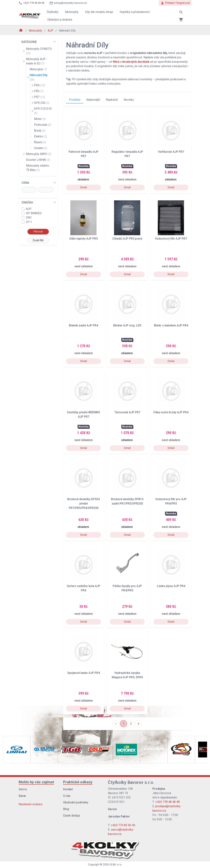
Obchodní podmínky (76, 802)
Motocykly (36, 31)
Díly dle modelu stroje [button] (99, 12)
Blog (66, 809)
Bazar (22, 796)
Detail (84, 187)
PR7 (40, 97)
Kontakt (68, 789)
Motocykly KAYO (39, 154)
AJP (51, 31)
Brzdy (40, 131)
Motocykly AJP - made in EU (37, 61)
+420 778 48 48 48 (167, 802)
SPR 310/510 (43, 111)
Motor (40, 119)
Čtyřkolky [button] (53, 12)
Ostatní (41, 148)
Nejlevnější (93, 100)
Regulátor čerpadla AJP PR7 (127, 154)
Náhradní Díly (39, 77)
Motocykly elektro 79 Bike (37, 168)
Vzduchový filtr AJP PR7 (171, 239)
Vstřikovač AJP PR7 (171, 152)
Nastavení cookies (31, 804)
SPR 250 (42, 103)
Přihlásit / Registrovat (175, 3)
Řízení (40, 142)
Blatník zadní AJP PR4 (84, 325)
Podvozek (43, 125)
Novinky (129, 100)
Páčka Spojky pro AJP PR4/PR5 (127, 588)
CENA (25, 183)
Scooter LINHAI (38, 160)
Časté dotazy (72, 816)
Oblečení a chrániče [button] (60, 20)
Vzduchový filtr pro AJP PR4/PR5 (171, 501)
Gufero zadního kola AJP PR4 (84, 588)
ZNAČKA (27, 202)
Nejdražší (112, 100)
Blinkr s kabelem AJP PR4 (171, 325)
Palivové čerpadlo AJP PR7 (84, 154)
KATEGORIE (29, 42)
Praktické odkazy (78, 782)
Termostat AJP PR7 (127, 412)
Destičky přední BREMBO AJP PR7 (84, 414)
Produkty (75, 100)
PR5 (39, 91)
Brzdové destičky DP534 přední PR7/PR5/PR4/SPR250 (84, 504)
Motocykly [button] (72, 12)
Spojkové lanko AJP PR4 (84, 673)
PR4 (40, 85)
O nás (67, 796)
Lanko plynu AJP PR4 (171, 586)
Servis (23, 789)
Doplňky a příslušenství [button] (135, 12)
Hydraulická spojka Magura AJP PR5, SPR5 (127, 675)
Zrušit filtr (38, 240)
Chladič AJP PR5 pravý (127, 239)
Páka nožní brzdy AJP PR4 (171, 412)
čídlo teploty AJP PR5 (84, 239)
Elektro (41, 136)
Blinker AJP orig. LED (127, 325)
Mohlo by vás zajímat (36, 782)
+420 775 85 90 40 (123, 825)
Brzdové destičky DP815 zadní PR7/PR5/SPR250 (127, 501)
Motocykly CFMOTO (39, 51)
